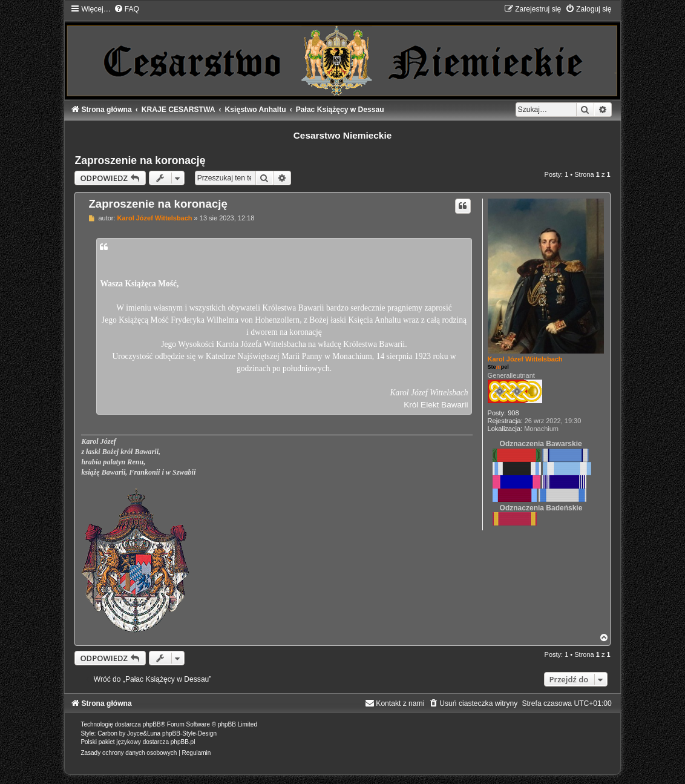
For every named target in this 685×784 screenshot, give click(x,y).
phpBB (152, 724)
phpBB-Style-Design (189, 733)
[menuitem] (126, 9)
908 (513, 413)
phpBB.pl (183, 742)
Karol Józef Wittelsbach (525, 359)
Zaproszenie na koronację (140, 160)
